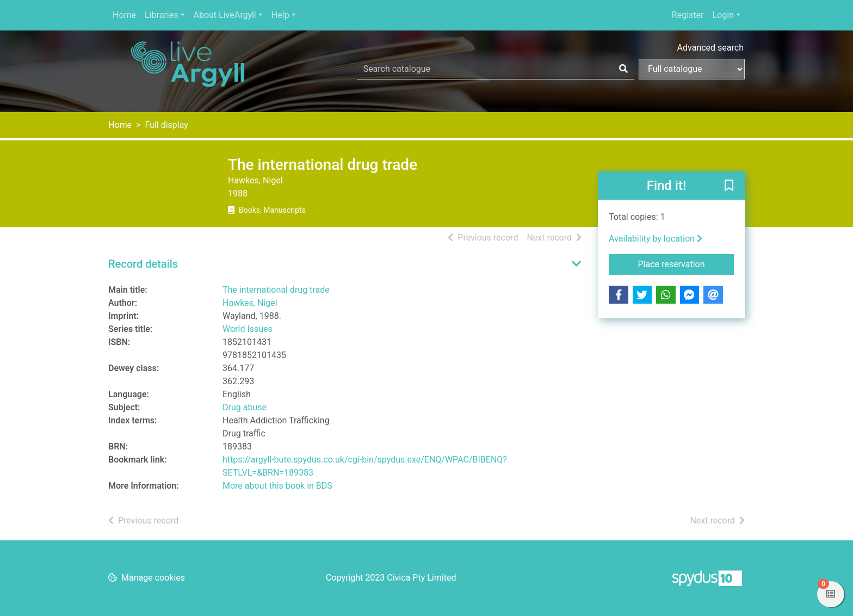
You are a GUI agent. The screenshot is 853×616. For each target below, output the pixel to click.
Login (723, 15)
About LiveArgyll (225, 15)
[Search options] (692, 69)
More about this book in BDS (277, 486)
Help (280, 15)
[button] (729, 186)
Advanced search (710, 48)
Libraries (161, 15)
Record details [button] (143, 264)
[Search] (623, 69)
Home (124, 15)
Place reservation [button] (686, 263)
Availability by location (656, 239)
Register (688, 15)
